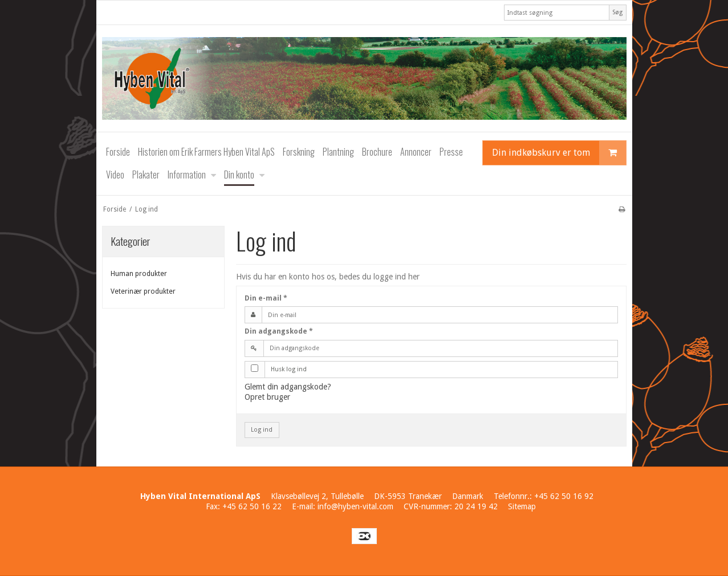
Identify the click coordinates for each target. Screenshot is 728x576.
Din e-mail (266, 298)
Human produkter (139, 274)
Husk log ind (289, 369)
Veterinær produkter (143, 291)
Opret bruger (267, 397)
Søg (617, 12)
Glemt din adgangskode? (288, 387)
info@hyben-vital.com (355, 506)
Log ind (262, 430)
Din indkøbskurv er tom (559, 153)
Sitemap (522, 506)
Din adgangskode (279, 331)
